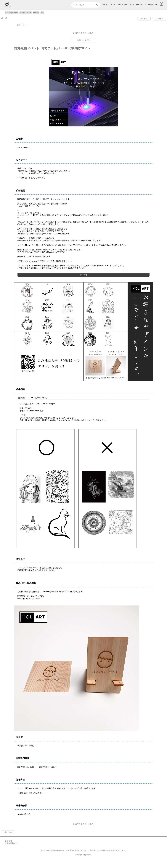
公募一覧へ (22, 25)
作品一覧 (105, 4)
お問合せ (83, 275)
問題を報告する (11, 843)
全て (42, 13)
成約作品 (144, 19)
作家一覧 (113, 4)
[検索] (97, 5)
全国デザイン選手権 (11, 13)
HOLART (36, 13)
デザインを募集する (136, 4)
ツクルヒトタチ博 (26, 13)
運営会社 (8, 841)
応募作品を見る (83, 40)
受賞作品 (159, 19)
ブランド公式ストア (151, 4)
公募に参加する (123, 4)
